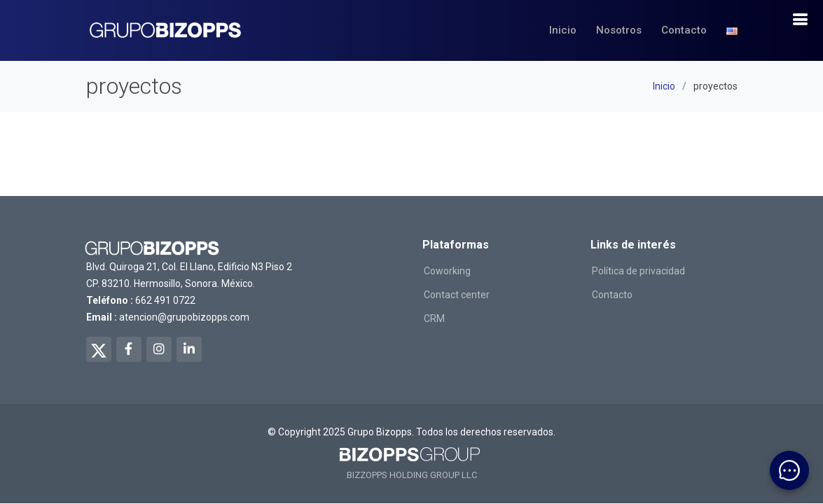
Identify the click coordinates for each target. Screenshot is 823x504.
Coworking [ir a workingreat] (447, 271)
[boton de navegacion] (800, 20)
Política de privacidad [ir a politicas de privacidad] (638, 271)
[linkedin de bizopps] (189, 349)
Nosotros (619, 30)
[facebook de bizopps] (129, 349)
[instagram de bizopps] (159, 349)
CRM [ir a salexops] (434, 318)
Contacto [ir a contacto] (612, 295)
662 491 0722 (165, 300)
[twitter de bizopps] (99, 349)
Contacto (684, 30)
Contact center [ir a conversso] (457, 295)
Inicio (563, 30)
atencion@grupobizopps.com (184, 317)
